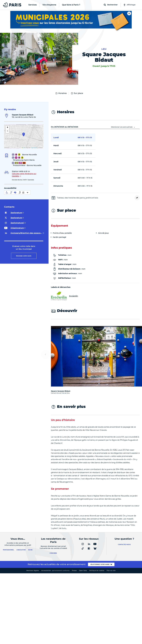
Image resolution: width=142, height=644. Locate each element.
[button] (24, 134)
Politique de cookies (97, 571)
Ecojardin (64, 296)
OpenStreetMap (35, 148)
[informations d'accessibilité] (17, 192)
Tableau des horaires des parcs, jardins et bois (78, 198)
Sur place (77, 93)
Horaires (61, 93)
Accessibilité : (55, 571)
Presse (74, 571)
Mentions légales (33, 571)
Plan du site (111, 571)
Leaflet (24, 148)
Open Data (83, 571)
